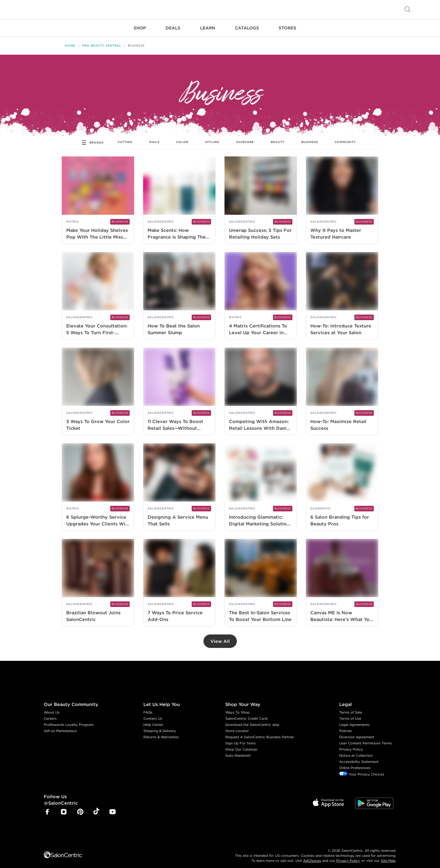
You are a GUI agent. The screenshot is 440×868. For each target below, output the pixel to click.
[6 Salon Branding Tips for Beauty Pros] (342, 483)
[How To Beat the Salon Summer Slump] (179, 291)
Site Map (388, 856)
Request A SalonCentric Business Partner (260, 732)
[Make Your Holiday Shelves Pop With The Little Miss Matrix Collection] (98, 196)
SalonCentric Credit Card (246, 714)
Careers (50, 714)
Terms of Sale (351, 708)
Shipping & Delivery (160, 726)
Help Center (153, 720)
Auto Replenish (238, 751)
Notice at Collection (356, 751)
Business (310, 138)
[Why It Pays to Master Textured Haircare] (342, 196)
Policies (346, 726)
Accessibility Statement (359, 757)
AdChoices (312, 856)
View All (220, 637)
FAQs (148, 708)
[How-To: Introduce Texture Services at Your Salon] (342, 291)
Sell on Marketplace (60, 726)
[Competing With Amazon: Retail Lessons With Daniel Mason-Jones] (261, 387)
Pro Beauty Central (102, 41)
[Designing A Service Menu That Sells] (179, 483)
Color (182, 138)
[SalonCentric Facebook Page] (47, 808)
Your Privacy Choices (362, 770)
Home (70, 41)
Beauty (278, 138)
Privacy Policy (351, 745)
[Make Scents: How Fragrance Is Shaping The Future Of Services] (179, 196)
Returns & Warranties (161, 732)
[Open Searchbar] (407, 10)
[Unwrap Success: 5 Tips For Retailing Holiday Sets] (261, 196)
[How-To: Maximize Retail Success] (342, 387)
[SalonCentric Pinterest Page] (80, 808)
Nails (154, 138)
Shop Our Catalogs (241, 745)
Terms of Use (350, 714)
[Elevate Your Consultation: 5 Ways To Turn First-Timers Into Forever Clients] (98, 291)
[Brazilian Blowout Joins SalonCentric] (98, 578)
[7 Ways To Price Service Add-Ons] (179, 578)
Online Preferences (355, 763)
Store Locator (237, 726)
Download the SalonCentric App (252, 720)
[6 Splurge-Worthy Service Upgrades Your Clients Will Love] (98, 483)
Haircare (245, 138)
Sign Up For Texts (240, 739)
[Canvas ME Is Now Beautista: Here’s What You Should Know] (342, 578)
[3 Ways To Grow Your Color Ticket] (98, 387)
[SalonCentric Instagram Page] (64, 808)
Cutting (125, 138)
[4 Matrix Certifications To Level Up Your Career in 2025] (261, 291)
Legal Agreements (354, 720)
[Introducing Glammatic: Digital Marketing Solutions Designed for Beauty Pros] (261, 483)
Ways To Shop (237, 708)
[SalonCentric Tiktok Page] (96, 807)
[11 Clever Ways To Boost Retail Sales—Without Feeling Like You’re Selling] (179, 387)
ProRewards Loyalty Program (69, 720)
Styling (212, 138)
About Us (52, 708)
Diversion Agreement (357, 732)
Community (345, 138)
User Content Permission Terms (365, 739)
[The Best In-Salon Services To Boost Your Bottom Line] (261, 578)
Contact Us (153, 714)
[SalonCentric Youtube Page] (113, 808)
